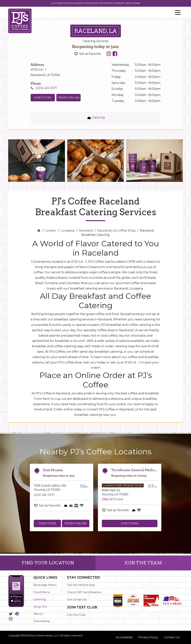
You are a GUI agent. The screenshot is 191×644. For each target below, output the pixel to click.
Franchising (42, 621)
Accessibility (124, 637)
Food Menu (42, 592)
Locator (51, 231)
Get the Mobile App (81, 585)
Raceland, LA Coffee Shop (116, 231)
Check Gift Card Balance (84, 592)
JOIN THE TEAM (143, 563)
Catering (40, 599)
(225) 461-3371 (44, 495)
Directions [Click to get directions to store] (43, 98)
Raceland (86, 231)
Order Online (68, 98)
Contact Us (172, 637)
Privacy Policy (148, 637)
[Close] (183, 4)
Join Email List (77, 599)
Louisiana (68, 231)
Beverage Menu (45, 585)
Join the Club (76, 615)
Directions (47, 523)
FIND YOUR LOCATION (48, 563)
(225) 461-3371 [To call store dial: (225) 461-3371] (46, 88)
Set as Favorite (90, 54)
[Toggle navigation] (178, 12)
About (38, 614)
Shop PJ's (40, 607)
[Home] (39, 231)
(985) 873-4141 (112, 499)
